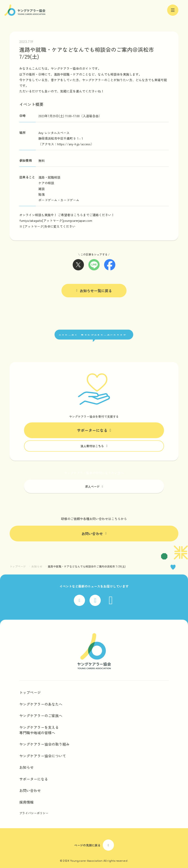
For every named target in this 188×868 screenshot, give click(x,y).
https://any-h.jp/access (74, 144)
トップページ (18, 566)
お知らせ (37, 566)
